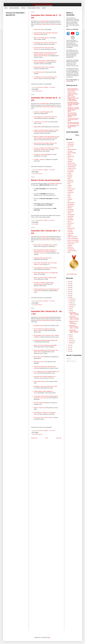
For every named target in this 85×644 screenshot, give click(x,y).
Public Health (71, 233)
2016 (69, 293)
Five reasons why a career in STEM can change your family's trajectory (72, 115)
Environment (70, 182)
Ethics (69, 184)
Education (70, 177)
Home (6, 8)
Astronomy (70, 151)
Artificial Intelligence (72, 149)
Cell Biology (70, 160)
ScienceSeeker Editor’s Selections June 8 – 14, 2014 (74, 327)
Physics (69, 221)
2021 (69, 283)
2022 (69, 281)
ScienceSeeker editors (44, 21)
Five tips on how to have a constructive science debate (73, 119)
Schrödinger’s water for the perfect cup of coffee (45, 386)
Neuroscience (71, 211)
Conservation (71, 170)
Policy (69, 227)
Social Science (71, 244)
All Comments (71, 361)
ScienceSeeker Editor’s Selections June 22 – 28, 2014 (74, 314)
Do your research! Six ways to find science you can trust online (73, 90)
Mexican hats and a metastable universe (43, 245)
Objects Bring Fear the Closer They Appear (44, 67)
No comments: (52, 87)
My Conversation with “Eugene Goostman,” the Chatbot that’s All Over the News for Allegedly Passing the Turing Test (45, 251)
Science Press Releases (73, 240)
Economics (70, 175)
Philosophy (70, 218)
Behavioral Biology (72, 153)
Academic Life (71, 143)
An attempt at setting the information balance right (46, 340)
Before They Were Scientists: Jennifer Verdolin (45, 278)
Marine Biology (71, 204)
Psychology (70, 232)
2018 (69, 289)
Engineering (70, 180)
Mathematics (70, 206)
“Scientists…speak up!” (39, 159)
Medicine (70, 208)
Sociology (70, 245)
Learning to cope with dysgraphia (42, 112)
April (70, 337)
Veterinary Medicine (72, 251)
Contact (44, 8)
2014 (69, 297)
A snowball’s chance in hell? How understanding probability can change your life (73, 104)
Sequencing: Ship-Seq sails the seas (43, 258)
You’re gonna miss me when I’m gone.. (43, 418)
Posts (69, 359)
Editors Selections (38, 91)
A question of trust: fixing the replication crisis (45, 376)
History (69, 197)
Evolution (70, 185)
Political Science (71, 228)
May (70, 335)
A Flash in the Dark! (38, 29)
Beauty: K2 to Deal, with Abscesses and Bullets (45, 345)
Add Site (23, 8)
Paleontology (71, 216)
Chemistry (70, 161)
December (71, 299)
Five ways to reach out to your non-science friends (73, 123)
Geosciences (71, 192)
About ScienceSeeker (14, 8)
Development (71, 172)
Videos (69, 252)
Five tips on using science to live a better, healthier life (73, 94)
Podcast (69, 225)
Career (69, 158)
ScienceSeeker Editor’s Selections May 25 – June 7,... (74, 331)
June (70, 311)
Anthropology (71, 144)
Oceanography (71, 215)
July (70, 309)
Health (69, 196)
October (71, 303)
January (71, 343)
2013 (69, 345)
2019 (69, 287)
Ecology (69, 173)
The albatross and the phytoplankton (42, 154)
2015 (69, 295)
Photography (70, 220)
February (71, 341)
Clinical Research (72, 167)
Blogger (49, 638)
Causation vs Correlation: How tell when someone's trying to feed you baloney (73, 109)
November (71, 301)
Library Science (71, 203)
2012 (69, 347)
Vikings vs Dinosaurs (39, 408)
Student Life (70, 247)
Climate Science (71, 163)
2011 (69, 349)
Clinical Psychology (72, 165)
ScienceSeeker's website (54, 183)
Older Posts (59, 438)
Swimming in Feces (39, 362)
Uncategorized (71, 249)
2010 (69, 351)
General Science (71, 189)
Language (70, 199)
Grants (69, 194)
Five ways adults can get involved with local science (73, 127)
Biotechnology (71, 156)
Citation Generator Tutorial (34, 8)
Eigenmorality (37, 127)
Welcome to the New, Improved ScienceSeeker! (46, 180)
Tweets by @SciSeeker (72, 274)
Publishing (70, 235)
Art (68, 148)
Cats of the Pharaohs (39, 403)
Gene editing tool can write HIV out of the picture (45, 268)
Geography (70, 191)
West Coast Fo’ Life (39, 357)
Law (68, 201)
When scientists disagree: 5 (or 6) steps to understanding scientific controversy (73, 99)
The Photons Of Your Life (40, 122)
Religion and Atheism (72, 237)
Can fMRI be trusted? (39, 72)
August (71, 307)
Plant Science (71, 223)
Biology (69, 155)
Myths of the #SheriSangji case (41, 38)
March (71, 339)
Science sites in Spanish (73, 242)
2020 (69, 285)
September (72, 305)
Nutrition (69, 213)
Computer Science (72, 168)
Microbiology (70, 209)
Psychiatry (70, 230)
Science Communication (73, 239)
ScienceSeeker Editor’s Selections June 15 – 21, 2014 (74, 318)
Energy (69, 179)
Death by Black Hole (39, 381)
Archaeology (70, 146)
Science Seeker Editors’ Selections (47, 24)
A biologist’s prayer (38, 325)
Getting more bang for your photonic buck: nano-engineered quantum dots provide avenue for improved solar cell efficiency (45, 54)
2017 (69, 291)
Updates (36, 224)
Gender (69, 187)
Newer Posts (34, 438)
